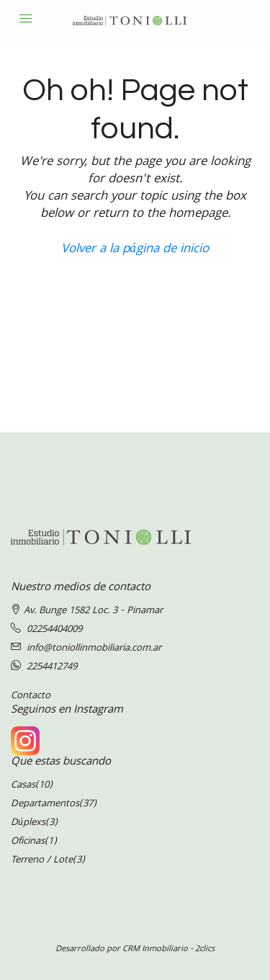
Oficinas (28, 842)
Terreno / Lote (42, 860)
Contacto (31, 696)
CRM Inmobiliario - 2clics (168, 949)
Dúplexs (28, 823)
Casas (23, 785)
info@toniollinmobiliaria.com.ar (94, 649)
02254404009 (54, 630)
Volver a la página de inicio (135, 250)
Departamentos (45, 804)
